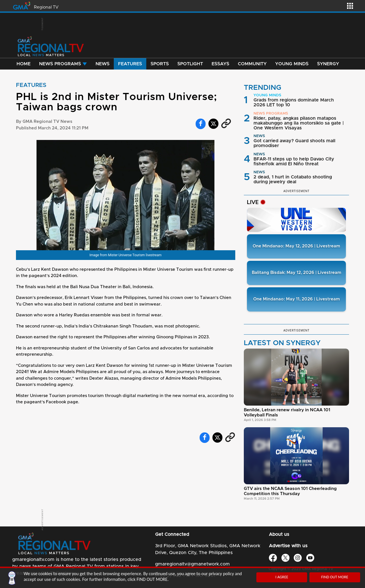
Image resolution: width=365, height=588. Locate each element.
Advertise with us (288, 546)
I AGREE (282, 577)
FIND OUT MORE (335, 577)
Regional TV (46, 7)
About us (279, 534)
